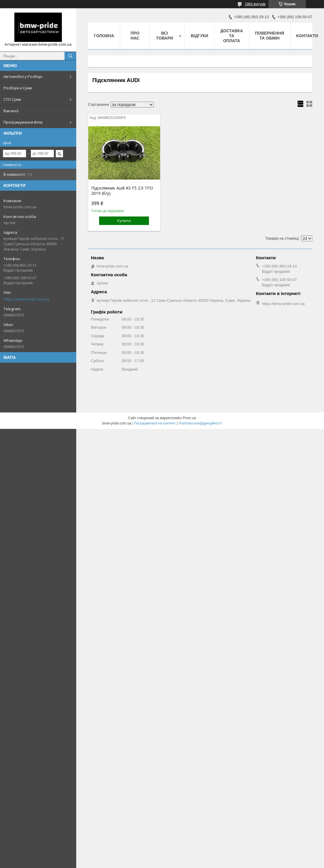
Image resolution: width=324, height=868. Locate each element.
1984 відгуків (255, 4)
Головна (104, 36)
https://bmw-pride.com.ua (26, 299)
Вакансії (11, 111)
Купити (124, 221)
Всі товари (164, 36)
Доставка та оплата (231, 36)
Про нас (135, 36)
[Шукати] (70, 56)
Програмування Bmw (23, 122)
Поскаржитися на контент (155, 423)
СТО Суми (12, 99)
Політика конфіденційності (200, 423)
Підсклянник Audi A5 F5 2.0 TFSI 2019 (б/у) (122, 191)
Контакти (307, 36)
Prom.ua (189, 418)
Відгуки (200, 36)
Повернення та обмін (270, 36)
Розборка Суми (18, 88)
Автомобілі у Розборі (23, 76)
